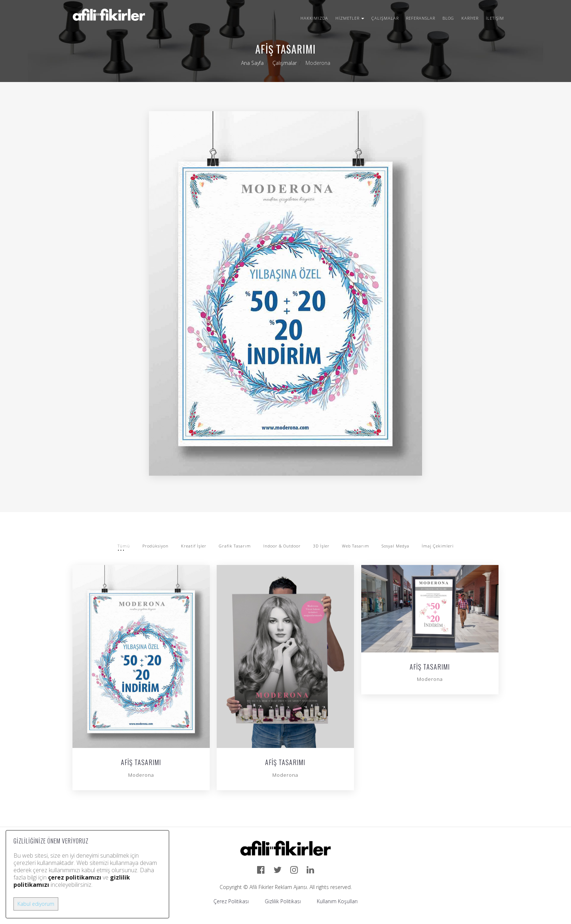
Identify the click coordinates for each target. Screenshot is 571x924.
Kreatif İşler (194, 546)
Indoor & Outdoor (282, 546)
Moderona (141, 775)
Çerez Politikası (231, 901)
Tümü (124, 546)
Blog (448, 18)
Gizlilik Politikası (283, 901)
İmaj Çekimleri (438, 546)
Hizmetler (350, 18)
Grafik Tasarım (235, 546)
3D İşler (321, 546)
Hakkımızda (314, 18)
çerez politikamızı (75, 877)
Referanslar (421, 18)
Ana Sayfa (252, 63)
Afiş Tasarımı (141, 763)
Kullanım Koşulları (337, 901)
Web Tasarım (356, 546)
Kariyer (470, 18)
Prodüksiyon (155, 546)
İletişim (495, 18)
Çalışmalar (385, 18)
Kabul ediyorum (36, 904)
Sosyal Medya (395, 546)
